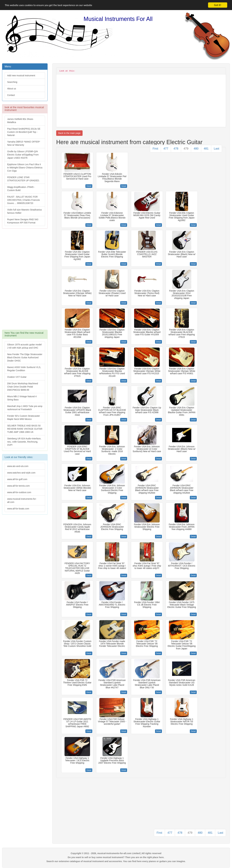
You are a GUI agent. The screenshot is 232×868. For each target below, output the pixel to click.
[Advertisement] (25, 281)
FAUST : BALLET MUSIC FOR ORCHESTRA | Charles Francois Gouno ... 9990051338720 (23, 200)
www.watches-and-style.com (21, 473)
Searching (12, 82)
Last (217, 149)
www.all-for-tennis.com (18, 486)
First (155, 149)
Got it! (218, 5)
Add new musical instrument (21, 75)
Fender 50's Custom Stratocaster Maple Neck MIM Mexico (24, 417)
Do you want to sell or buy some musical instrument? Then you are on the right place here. (116, 857)
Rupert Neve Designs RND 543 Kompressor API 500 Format (23, 221)
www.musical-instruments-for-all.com (22, 500)
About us (12, 89)
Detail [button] (89, 186)
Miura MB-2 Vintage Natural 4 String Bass (22, 398)
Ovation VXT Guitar (17, 377)
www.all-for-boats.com (18, 509)
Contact (11, 95)
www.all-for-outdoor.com (19, 492)
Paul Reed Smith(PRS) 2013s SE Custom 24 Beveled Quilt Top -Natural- (24, 132)
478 (176, 149)
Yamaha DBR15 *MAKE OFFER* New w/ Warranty (24, 143)
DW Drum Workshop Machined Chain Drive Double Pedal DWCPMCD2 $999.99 (23, 387)
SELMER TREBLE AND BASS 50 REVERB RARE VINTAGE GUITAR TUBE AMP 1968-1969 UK (25, 429)
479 (186, 149)
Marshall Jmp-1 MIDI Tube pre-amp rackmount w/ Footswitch (25, 408)
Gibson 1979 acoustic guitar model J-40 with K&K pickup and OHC (24, 346)
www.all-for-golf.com (17, 479)
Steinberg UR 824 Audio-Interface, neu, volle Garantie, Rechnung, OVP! (24, 442)
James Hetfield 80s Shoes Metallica (20, 121)
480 (196, 149)
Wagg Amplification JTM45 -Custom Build (21, 189)
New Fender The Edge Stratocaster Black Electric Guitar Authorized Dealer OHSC (25, 357)
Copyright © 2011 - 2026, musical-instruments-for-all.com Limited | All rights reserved (116, 853)
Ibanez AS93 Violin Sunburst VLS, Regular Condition (24, 369)
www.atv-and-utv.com (18, 466)
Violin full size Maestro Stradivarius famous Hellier (25, 211)
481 (206, 149)
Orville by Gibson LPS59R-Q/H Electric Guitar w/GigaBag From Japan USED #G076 (23, 155)
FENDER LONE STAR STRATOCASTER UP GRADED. (23, 179)
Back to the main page (69, 133)
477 (166, 149)
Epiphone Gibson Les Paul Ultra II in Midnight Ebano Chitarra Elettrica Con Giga (25, 168)
